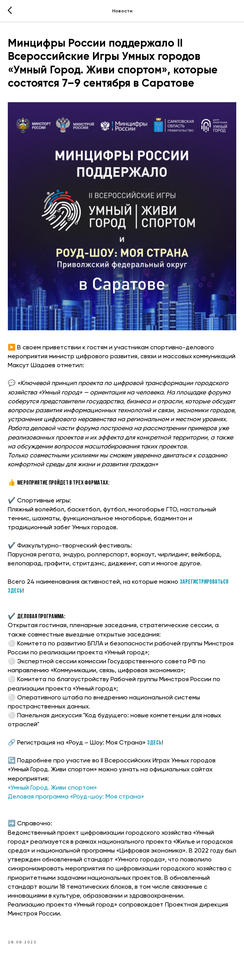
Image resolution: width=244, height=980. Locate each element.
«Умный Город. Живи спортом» (52, 788)
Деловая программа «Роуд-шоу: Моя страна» (76, 797)
